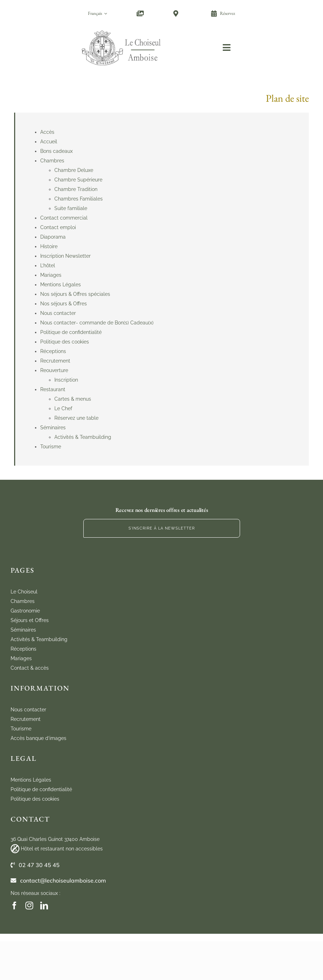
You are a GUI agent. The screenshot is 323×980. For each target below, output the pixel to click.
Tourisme (51, 447)
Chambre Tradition (76, 189)
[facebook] (14, 906)
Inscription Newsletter (65, 256)
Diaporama (53, 237)
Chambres (52, 161)
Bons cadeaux (56, 151)
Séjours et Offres (30, 620)
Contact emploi (58, 227)
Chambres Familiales (79, 199)
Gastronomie (25, 611)
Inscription (66, 380)
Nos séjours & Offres (64, 304)
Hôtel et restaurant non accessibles (62, 849)
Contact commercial (64, 218)
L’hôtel (48, 265)
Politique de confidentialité (71, 332)
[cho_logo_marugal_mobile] (122, 29)
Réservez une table (76, 418)
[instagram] (29, 906)
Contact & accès (30, 668)
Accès (47, 132)
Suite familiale (71, 208)
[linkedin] (44, 906)
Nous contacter (58, 313)
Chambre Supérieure (78, 180)
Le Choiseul (24, 592)
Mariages (51, 275)
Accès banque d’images (38, 738)
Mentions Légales (61, 285)
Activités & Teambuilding (83, 437)
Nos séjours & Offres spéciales (75, 294)
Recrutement (55, 361)
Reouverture (54, 370)
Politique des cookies (65, 342)
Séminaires (53, 428)
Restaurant (53, 389)
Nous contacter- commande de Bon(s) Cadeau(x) (97, 323)
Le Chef (63, 408)
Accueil (49, 142)
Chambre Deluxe (74, 170)
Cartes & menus (73, 399)
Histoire (49, 246)
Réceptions (53, 351)
